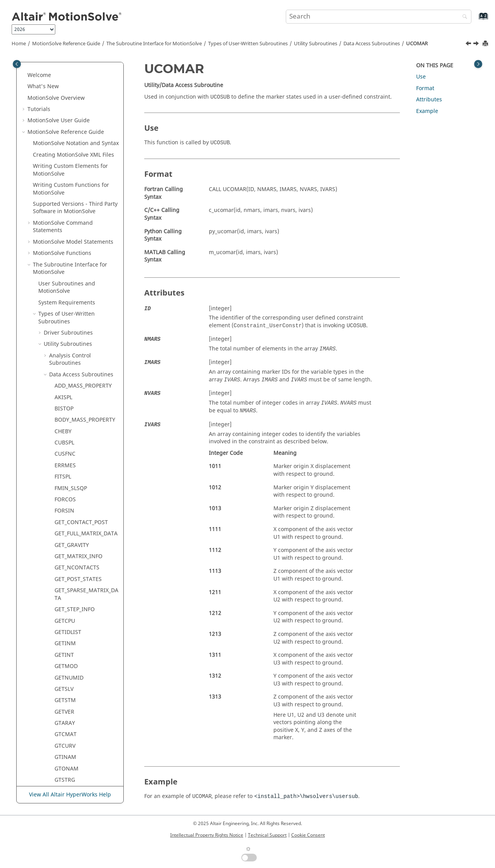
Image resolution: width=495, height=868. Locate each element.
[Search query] (379, 17)
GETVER (64, 196)
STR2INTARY (71, 628)
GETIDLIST (68, 116)
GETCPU (65, 105)
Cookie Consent (308, 835)
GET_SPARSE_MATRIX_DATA (86, 78)
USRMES (65, 726)
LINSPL (63, 321)
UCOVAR (65, 715)
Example (427, 111)
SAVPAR (64, 480)
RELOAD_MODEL (76, 435)
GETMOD (66, 150)
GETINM (65, 127)
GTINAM (65, 241)
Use (421, 77)
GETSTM (65, 184)
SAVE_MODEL (72, 469)
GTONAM (67, 253)
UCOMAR (417, 44)
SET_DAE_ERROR (76, 503)
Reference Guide (66, 44)
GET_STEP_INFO (75, 93)
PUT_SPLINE (70, 401)
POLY (61, 378)
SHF (59, 582)
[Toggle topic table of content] (478, 64)
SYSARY (64, 658)
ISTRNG (64, 310)
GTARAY (65, 207)
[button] (51, 63)
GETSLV (64, 173)
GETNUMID (69, 162)
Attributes (429, 100)
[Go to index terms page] (475, 20)
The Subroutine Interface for (154, 44)
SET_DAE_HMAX (74, 514)
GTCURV (65, 230)
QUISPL (64, 412)
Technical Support (267, 835)
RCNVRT (65, 423)
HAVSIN (64, 287)
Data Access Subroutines (372, 44)
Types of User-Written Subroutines (248, 44)
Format (425, 88)
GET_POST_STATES (78, 63)
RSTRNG (65, 457)
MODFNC (66, 332)
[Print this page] (486, 44)
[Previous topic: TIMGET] (469, 44)
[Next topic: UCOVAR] (477, 44)
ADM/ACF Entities (72, 749)
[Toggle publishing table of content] (17, 64)
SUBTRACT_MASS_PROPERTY (86, 643)
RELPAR (64, 446)
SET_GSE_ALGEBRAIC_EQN (86, 548)
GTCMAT (66, 218)
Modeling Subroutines (73, 738)
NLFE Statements (71, 760)
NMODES (66, 367)
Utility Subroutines (316, 44)
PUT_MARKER (72, 389)
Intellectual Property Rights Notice (207, 835)
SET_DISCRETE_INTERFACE (85, 529)
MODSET (66, 355)
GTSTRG (65, 264)
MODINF (66, 344)
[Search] (463, 17)
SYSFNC (64, 669)
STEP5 (62, 605)
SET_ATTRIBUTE (75, 491)
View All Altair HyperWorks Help (70, 795)
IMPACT (65, 298)
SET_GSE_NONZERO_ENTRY (86, 567)
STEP (61, 594)
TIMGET (65, 692)
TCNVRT (65, 681)
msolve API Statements (62, 772)
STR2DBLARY (71, 616)
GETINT (64, 139)
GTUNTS (65, 275)
